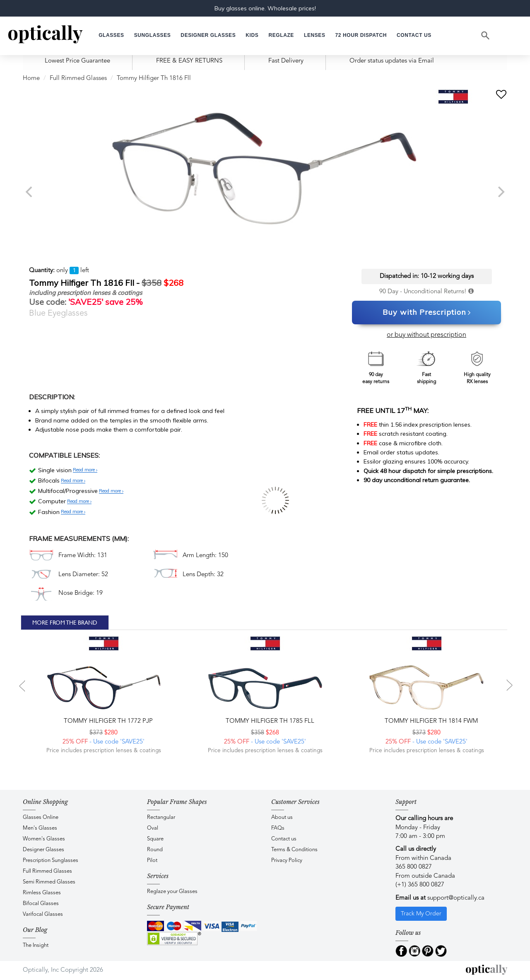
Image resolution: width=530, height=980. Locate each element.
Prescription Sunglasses (51, 861)
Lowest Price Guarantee (77, 61)
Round (155, 850)
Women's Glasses (44, 839)
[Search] (486, 36)
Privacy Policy (287, 861)
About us (282, 817)
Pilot (152, 861)
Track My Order (421, 914)
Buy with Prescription (427, 313)
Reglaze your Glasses (172, 892)
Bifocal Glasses (41, 904)
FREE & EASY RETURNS (189, 61)
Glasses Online (41, 817)
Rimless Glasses (42, 893)
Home (31, 78)
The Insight (36, 945)
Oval (153, 828)
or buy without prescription (426, 335)
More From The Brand (65, 623)
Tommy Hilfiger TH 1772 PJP (107, 721)
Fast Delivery (286, 61)
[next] (500, 192)
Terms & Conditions (294, 850)
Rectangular (161, 817)
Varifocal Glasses (43, 914)
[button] (252, 35)
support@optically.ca (456, 898)
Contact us (284, 839)
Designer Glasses (43, 850)
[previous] (30, 192)
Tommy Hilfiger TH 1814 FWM (430, 721)
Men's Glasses (40, 828)
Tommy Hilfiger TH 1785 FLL (269, 721)
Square (155, 839)
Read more (85, 470)
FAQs (278, 828)
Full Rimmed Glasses (78, 78)
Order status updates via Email (392, 61)
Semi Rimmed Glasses (49, 882)
